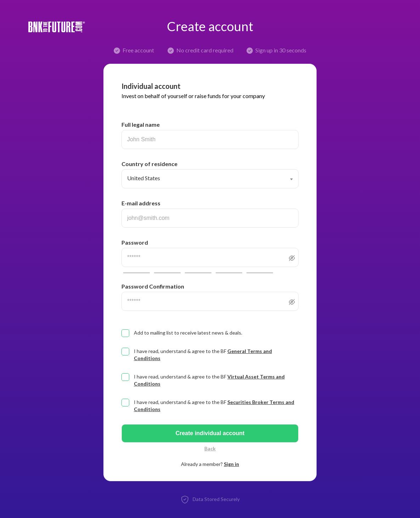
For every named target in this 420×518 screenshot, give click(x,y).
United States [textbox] (144, 178)
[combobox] (210, 179)
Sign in (231, 464)
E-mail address (141, 203)
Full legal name (141, 124)
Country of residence (149, 164)
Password (135, 242)
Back (210, 449)
